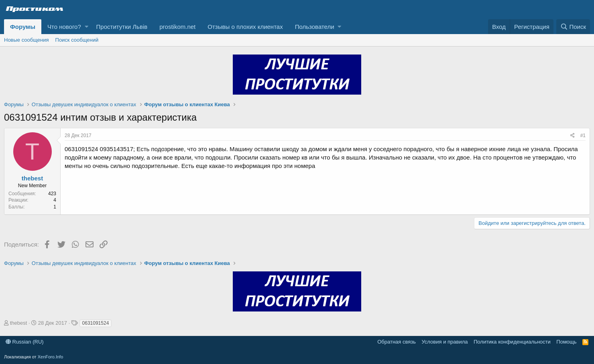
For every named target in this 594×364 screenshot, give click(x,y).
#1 (583, 135)
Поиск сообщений (77, 40)
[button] (86, 27)
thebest (32, 178)
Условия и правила (444, 342)
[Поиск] (573, 27)
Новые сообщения (26, 40)
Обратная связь (397, 342)
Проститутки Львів (122, 27)
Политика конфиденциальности (512, 342)
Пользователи (315, 27)
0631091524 (96, 323)
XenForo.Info (51, 357)
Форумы (23, 27)
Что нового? (64, 27)
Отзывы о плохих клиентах (245, 27)
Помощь (566, 342)
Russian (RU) (25, 342)
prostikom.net (177, 27)
